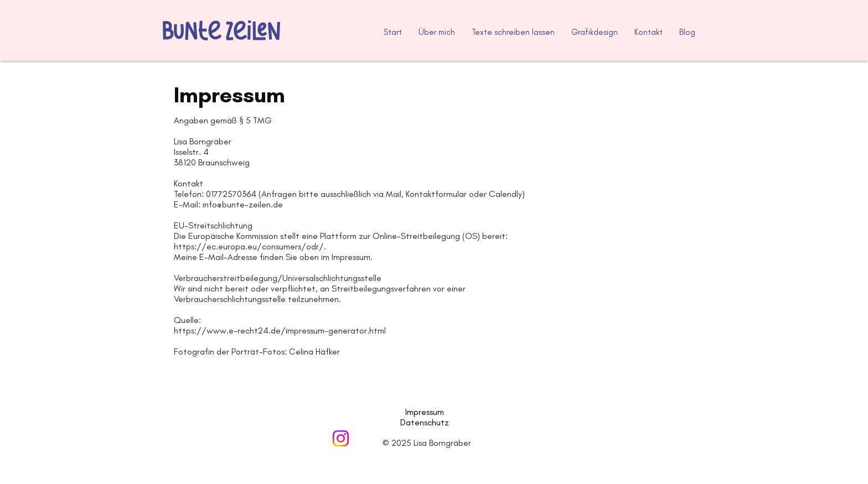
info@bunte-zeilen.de (243, 204)
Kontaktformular (436, 194)
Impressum (426, 412)
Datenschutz (425, 422)
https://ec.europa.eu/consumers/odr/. (250, 246)
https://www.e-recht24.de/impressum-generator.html (280, 331)
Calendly (505, 194)
